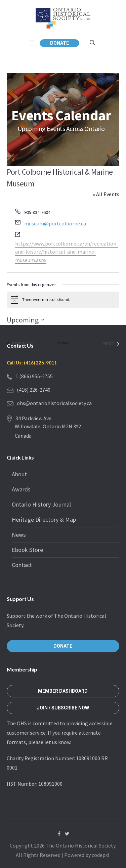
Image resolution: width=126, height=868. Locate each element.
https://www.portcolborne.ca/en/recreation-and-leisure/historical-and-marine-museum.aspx (67, 252)
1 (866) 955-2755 (34, 376)
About (19, 474)
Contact (22, 565)
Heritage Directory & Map (44, 519)
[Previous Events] (20, 344)
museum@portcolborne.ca (55, 223)
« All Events (106, 194)
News (19, 535)
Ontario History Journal (41, 504)
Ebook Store (27, 550)
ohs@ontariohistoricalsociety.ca (54, 403)
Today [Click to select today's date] (63, 343)
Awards (21, 489)
